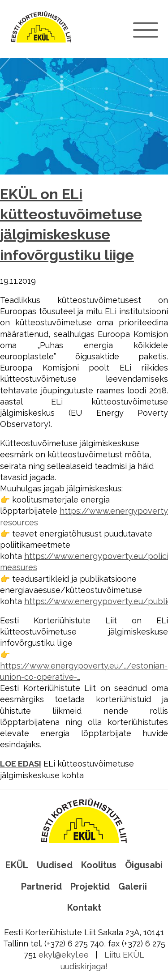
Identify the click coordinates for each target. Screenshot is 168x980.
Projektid (90, 886)
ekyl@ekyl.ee (64, 955)
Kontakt (84, 908)
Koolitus (99, 865)
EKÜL (17, 865)
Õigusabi (144, 865)
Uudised (55, 865)
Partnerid (41, 886)
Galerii (133, 886)
